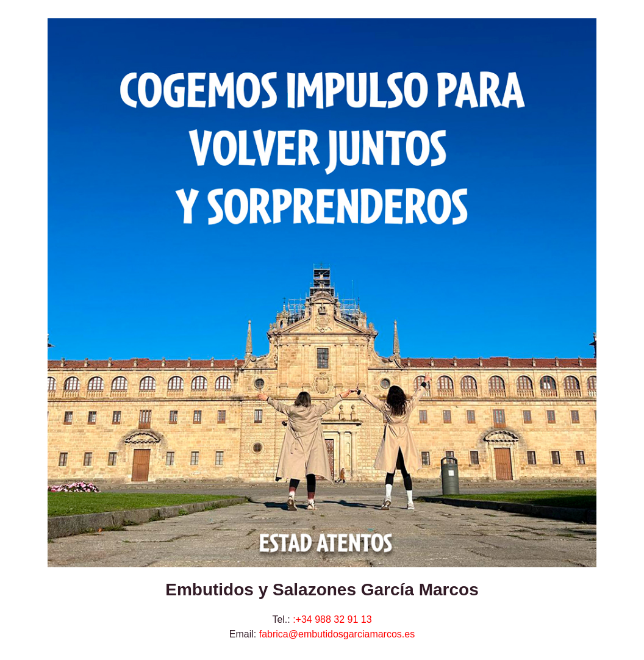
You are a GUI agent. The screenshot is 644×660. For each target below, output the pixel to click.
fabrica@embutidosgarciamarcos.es (337, 634)
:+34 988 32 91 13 (332, 619)
